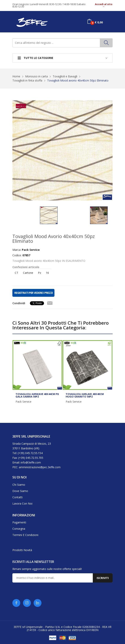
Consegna (19, 529)
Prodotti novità (22, 550)
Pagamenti (19, 522)
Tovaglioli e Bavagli (65, 76)
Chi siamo (19, 485)
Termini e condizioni (25, 535)
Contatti (17, 497)
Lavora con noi (22, 503)
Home (16, 76)
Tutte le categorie (35, 58)
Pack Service (23, 402)
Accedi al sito (104, 5)
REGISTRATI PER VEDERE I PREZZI (33, 293)
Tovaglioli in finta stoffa (27, 80)
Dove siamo (20, 491)
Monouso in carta (36, 76)
